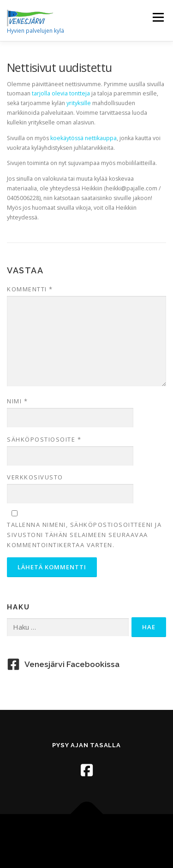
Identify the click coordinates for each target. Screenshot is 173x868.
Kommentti (30, 289)
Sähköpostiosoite (44, 439)
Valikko (158, 17)
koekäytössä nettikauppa (84, 138)
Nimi (17, 401)
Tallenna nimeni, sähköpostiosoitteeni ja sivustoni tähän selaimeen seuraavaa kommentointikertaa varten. (84, 535)
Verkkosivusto (35, 477)
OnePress (120, 836)
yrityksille (79, 103)
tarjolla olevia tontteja (61, 93)
